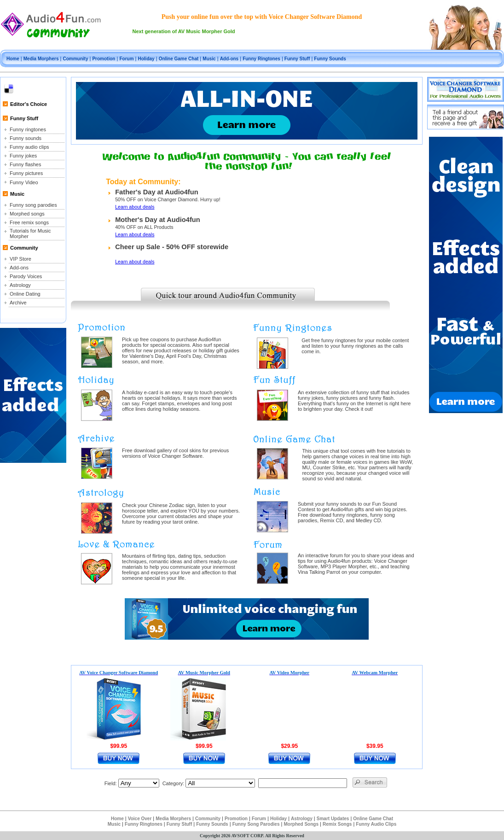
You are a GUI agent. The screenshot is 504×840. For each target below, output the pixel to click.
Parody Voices (26, 276)
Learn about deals (135, 207)
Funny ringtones (28, 129)
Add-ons (229, 59)
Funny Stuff (297, 59)
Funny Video (24, 182)
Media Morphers (41, 59)
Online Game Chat (179, 59)
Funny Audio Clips (376, 824)
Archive (18, 303)
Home (13, 59)
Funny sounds (26, 138)
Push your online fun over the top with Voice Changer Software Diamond (262, 17)
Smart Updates (333, 819)
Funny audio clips (29, 147)
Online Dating (25, 294)
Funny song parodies (33, 205)
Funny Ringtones (261, 59)
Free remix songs (29, 222)
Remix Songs (337, 824)
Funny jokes (23, 156)
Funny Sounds (330, 59)
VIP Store (20, 259)
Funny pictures (26, 173)
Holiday (146, 59)
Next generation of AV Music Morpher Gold (184, 31)
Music (209, 59)
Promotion (104, 59)
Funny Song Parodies (256, 824)
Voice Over (140, 819)
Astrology (20, 285)
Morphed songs (27, 214)
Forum (126, 59)
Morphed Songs (301, 824)
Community (75, 59)
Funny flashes (25, 164)
